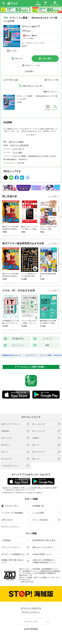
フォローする (39, 26)
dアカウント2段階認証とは (13, 554)
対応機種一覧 (38, 506)
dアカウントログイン (11, 527)
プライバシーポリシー (11, 547)
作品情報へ (30, 71)
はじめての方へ (10, 506)
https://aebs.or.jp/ (27, 582)
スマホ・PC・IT (18, 149)
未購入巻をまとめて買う (33, 86)
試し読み (14, 51)
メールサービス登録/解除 (12, 513)
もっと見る (53, 196)
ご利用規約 (6, 540)
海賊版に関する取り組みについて (13, 561)
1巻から (46, 92)
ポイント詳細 (28, 38)
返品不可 (25, 46)
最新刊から (55, 92)
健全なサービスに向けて (43, 547)
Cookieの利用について (42, 554)
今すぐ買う (47, 59)
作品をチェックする (33, 65)
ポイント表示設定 (40, 520)
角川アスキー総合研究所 (20, 145)
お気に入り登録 (53, 80)
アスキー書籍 (17, 152)
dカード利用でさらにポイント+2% (33, 43)
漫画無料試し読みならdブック (11, 355)
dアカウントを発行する (31, 608)
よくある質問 (38, 513)
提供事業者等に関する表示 (44, 540)
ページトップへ (31, 622)
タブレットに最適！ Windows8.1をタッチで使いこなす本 (37, 97)
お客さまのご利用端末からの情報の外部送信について (44, 561)
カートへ (19, 59)
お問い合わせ (7, 520)
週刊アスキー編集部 (29, 26)
